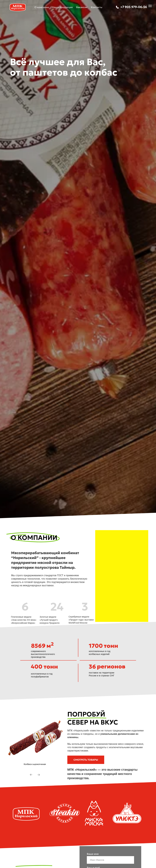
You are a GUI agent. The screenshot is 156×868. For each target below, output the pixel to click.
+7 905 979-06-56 (134, 7)
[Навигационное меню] (150, 6)
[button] (86, 760)
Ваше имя (93, 854)
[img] (117, 7)
